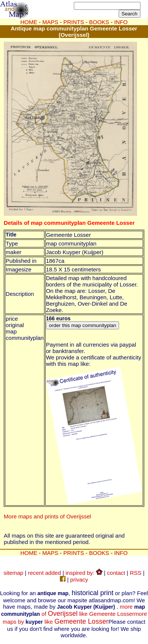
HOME (29, 22)
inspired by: (84, 573)
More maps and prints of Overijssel (47, 516)
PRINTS (74, 553)
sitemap (13, 573)
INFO (121, 553)
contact (116, 573)
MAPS (50, 22)
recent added (44, 573)
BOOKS (99, 553)
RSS (136, 573)
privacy (79, 580)
